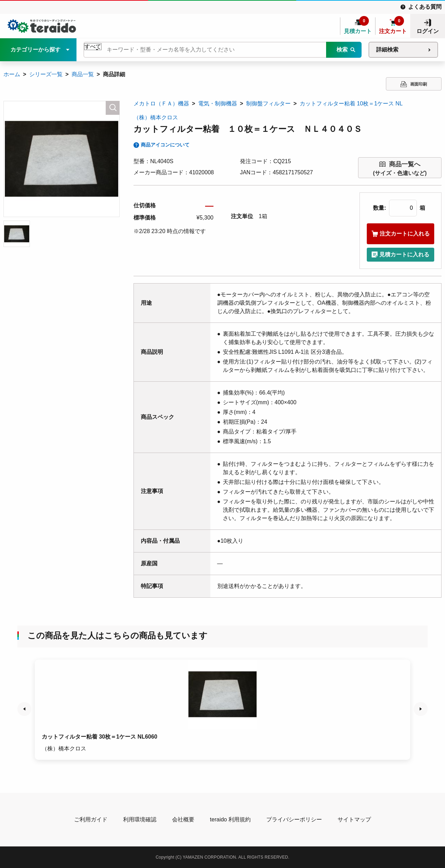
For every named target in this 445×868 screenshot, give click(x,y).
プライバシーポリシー (294, 819)
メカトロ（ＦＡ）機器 (161, 103)
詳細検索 (387, 50)
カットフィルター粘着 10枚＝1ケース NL (351, 103)
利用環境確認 (140, 819)
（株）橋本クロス (156, 117)
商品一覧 (83, 74)
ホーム (12, 74)
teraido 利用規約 (230, 819)
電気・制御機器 (218, 103)
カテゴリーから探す (35, 50)
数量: (379, 208)
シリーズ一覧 (46, 74)
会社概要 (183, 819)
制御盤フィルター (268, 103)
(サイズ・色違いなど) (400, 168)
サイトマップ (354, 819)
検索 (342, 50)
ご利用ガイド (91, 819)
